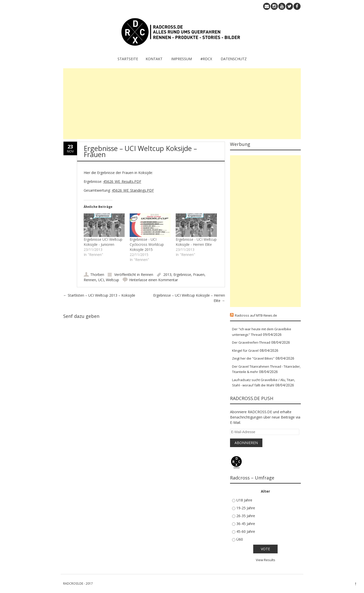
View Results (266, 560)
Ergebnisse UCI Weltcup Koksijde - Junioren (103, 242)
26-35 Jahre (246, 516)
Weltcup (112, 280)
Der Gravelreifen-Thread (251, 342)
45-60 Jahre (246, 531)
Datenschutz (234, 59)
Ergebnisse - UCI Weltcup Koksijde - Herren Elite (196, 242)
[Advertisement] (182, 104)
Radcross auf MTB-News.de (256, 315)
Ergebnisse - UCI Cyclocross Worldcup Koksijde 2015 (147, 244)
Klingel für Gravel (245, 350)
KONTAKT (154, 59)
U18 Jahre (244, 500)
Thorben (97, 274)
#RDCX (206, 59)
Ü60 (240, 539)
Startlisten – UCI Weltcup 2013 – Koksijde (99, 295)
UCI (101, 280)
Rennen (147, 274)
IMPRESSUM (181, 59)
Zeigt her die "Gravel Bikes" (253, 358)
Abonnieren (246, 443)
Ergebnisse (182, 274)
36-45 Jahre (246, 524)
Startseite (128, 59)
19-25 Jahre (246, 508)
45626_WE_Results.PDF (122, 181)
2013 (167, 274)
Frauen (199, 274)
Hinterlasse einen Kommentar (154, 280)
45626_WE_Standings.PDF (133, 190)
